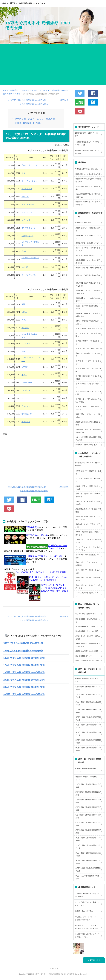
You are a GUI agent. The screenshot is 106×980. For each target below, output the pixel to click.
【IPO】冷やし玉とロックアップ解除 (88, 370)
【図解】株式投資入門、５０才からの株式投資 (87, 143)
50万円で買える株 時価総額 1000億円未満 (24, 694)
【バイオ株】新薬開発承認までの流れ (88, 556)
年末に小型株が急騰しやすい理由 (88, 661)
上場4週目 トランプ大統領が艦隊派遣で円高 (88, 431)
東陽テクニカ (27, 304)
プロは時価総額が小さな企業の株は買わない (88, 196)
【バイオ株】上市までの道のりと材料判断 (88, 564)
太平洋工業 (26, 422)
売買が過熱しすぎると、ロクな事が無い (88, 416)
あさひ (24, 351)
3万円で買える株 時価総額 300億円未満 (88, 801)
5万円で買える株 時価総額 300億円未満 (88, 816)
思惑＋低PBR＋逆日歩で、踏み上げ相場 (88, 637)
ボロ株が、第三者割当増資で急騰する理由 (88, 503)
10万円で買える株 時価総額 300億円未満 (88, 839)
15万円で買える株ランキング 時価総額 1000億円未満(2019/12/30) (35, 121)
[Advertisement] (53, 64)
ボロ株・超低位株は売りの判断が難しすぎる (88, 533)
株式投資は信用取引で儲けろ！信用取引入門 (87, 152)
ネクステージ (27, 212)
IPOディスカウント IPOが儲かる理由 (88, 335)
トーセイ (25, 398)
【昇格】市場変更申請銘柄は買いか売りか (88, 323)
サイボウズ (26, 390)
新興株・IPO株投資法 (83, 223)
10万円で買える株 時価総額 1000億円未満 (24, 658)
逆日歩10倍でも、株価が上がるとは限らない (88, 645)
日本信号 (25, 367)
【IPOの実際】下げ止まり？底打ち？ (88, 385)
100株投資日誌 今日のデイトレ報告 (87, 135)
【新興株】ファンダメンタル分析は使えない (88, 292)
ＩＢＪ (24, 173)
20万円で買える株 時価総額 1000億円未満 (24, 680)
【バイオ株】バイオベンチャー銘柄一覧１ (88, 579)
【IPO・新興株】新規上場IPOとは (88, 329)
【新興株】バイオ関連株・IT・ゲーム (89, 237)
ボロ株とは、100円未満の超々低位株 (88, 472)
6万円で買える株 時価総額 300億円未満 (88, 824)
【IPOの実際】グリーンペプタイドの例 (88, 393)
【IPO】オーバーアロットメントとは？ (88, 362)
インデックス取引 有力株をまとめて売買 (88, 249)
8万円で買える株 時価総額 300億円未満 (88, 832)
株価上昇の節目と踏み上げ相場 (87, 651)
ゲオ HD (25, 267)
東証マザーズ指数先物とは (85, 255)
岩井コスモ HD (27, 236)
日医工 (24, 312)
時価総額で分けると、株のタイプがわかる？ (88, 203)
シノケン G (26, 220)
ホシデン (25, 328)
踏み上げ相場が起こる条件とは (87, 627)
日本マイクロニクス (29, 165)
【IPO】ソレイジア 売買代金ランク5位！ (88, 408)
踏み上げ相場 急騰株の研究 (86, 614)
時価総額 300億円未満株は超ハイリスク (88, 778)
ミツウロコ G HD (28, 228)
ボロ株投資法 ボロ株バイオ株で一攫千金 (87, 464)
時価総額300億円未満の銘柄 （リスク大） (87, 770)
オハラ (24, 375)
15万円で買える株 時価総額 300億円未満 (88, 854)
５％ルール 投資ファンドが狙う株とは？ (88, 188)
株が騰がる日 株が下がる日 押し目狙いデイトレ (87, 936)
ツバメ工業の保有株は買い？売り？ (87, 594)
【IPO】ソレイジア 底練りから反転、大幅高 (88, 400)
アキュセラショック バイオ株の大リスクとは (88, 549)
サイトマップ (53, 968)
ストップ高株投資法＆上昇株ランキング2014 (87, 904)
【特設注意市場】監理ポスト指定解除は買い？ (88, 518)
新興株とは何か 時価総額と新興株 (88, 229)
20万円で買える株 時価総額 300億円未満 (88, 862)
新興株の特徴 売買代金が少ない (88, 243)
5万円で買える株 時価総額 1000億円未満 (23, 643)
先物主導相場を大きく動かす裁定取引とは (88, 262)
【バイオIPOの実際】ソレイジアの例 (88, 355)
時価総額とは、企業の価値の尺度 (88, 174)
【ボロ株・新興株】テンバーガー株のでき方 (88, 495)
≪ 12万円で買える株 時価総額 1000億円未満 (27, 100)
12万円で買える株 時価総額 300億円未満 (88, 847)
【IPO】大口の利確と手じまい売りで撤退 (88, 378)
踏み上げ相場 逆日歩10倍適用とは (88, 620)
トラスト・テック (29, 204)
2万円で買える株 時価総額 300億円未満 (88, 794)
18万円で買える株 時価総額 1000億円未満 (24, 672)
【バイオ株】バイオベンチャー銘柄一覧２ (88, 587)
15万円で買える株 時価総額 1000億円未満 (89, 719)
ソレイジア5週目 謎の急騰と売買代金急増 (88, 439)
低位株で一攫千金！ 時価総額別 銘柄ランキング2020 (23, 3)
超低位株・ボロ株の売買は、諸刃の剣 (88, 526)
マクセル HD (27, 383)
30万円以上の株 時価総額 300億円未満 (88, 877)
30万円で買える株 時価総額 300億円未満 (88, 870)
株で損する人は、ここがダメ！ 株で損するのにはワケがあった (87, 927)
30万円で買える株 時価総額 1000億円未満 (24, 687)
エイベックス (27, 189)
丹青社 (24, 251)
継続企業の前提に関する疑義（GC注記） (88, 510)
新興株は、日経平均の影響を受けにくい (88, 277)
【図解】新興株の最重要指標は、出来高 (88, 307)
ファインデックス (29, 275)
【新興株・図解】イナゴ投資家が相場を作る (88, 315)
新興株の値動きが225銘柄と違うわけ (88, 269)
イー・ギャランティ (29, 181)
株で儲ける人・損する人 (84, 911)
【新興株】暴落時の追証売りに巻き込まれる (88, 284)
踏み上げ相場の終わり (84, 656)
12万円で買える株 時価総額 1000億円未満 (24, 665)
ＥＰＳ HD (26, 343)
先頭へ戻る (96, 960)
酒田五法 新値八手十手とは (86, 445)
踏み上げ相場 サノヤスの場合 (87, 631)
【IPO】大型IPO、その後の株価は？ (87, 342)
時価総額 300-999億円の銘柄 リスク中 (87, 680)
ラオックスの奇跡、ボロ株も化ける (88, 480)
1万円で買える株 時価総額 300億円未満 (88, 786)
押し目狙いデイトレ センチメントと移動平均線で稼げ (87, 918)
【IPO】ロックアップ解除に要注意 (88, 349)
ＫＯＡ (24, 320)
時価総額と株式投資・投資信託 (86, 169)
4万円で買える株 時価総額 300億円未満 (88, 809)
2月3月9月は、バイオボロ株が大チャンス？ (88, 541)
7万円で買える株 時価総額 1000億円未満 (23, 651)
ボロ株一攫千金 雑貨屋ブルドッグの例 (88, 488)
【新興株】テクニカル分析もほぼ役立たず (88, 300)
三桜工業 (25, 197)
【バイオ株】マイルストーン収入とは (88, 571)
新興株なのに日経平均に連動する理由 (88, 423)
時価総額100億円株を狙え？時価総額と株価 (88, 180)
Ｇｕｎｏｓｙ (27, 406)
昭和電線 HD (27, 414)
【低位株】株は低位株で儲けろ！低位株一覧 (87, 895)
